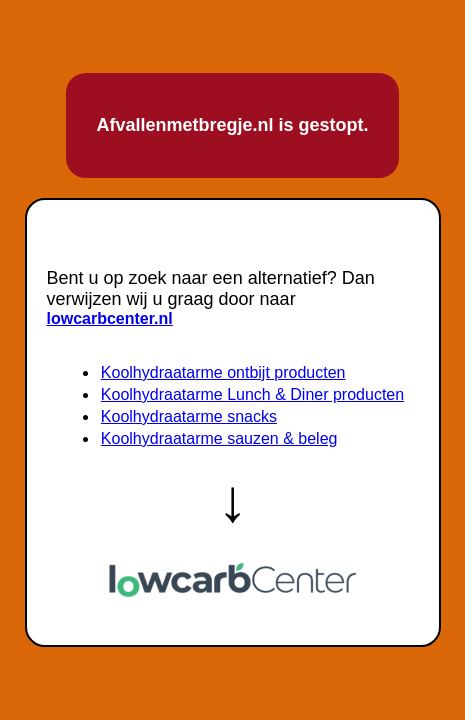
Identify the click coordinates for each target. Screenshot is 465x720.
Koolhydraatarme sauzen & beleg (219, 438)
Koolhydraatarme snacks (189, 416)
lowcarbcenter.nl (110, 318)
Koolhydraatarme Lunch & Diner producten (252, 394)
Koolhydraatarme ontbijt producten (223, 372)
